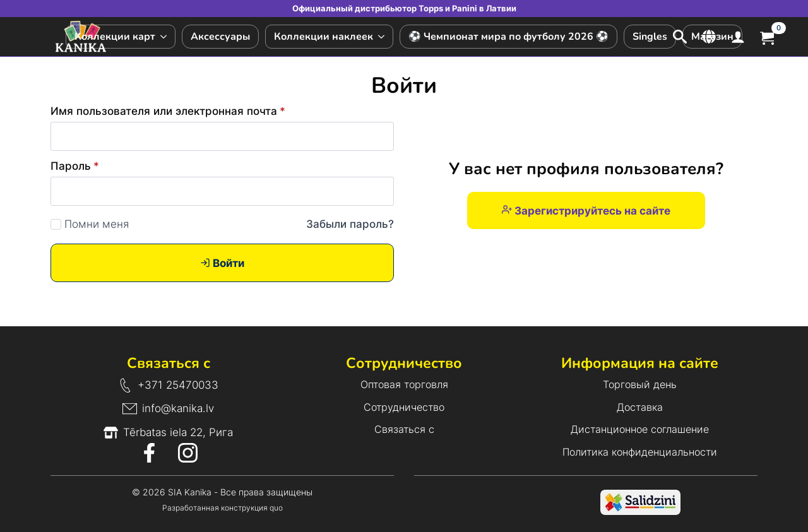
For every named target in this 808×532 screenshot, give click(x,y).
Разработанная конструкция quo (223, 508)
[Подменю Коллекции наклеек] (383, 37)
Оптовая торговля (404, 384)
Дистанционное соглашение (640, 429)
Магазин (712, 37)
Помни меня (97, 224)
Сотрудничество (404, 407)
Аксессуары (220, 37)
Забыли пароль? (350, 224)
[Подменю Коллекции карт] (165, 37)
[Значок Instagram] (188, 453)
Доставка (640, 407)
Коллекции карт (115, 37)
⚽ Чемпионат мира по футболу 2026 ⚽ (508, 37)
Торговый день (640, 384)
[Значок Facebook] (149, 453)
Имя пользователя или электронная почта (168, 111)
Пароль (75, 166)
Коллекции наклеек (324, 37)
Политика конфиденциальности (640, 452)
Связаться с (404, 429)
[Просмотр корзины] (767, 36)
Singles (650, 37)
